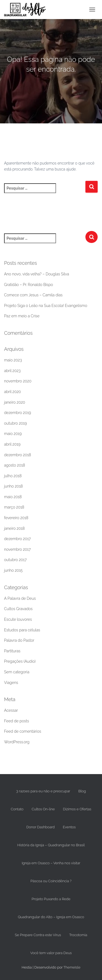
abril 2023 (12, 371)
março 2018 (14, 507)
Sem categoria (17, 672)
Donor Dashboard (41, 827)
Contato (17, 809)
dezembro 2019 (18, 413)
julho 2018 (13, 476)
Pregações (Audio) (20, 661)
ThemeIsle (72, 967)
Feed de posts (17, 721)
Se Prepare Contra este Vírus (38, 935)
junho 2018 (13, 486)
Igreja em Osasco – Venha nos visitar (51, 863)
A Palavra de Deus (20, 598)
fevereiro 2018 (16, 518)
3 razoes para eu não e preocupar (43, 791)
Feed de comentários (23, 731)
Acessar (11, 710)
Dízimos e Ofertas (77, 809)
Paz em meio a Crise (22, 316)
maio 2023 (13, 360)
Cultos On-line (43, 809)
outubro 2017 (15, 560)
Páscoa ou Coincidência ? (51, 881)
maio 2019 (13, 434)
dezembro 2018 (18, 455)
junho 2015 (13, 570)
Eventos (69, 827)
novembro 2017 (17, 549)
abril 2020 (13, 392)
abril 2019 (12, 444)
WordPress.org (17, 742)
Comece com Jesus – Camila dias (33, 295)
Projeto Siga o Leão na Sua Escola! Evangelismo (46, 306)
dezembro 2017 (17, 539)
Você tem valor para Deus (51, 953)
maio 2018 (13, 497)
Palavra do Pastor (19, 640)
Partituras (12, 651)
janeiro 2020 (15, 402)
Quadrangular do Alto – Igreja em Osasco (51, 917)
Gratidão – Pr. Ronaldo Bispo (29, 285)
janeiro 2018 (14, 528)
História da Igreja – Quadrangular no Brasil (51, 845)
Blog (82, 791)
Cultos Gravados (18, 609)
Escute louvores (18, 619)
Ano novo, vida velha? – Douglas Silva (37, 274)
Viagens (11, 683)
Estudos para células (22, 630)
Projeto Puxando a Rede (51, 899)
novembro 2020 (18, 381)
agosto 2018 (15, 465)
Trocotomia (78, 935)
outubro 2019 (16, 423)
